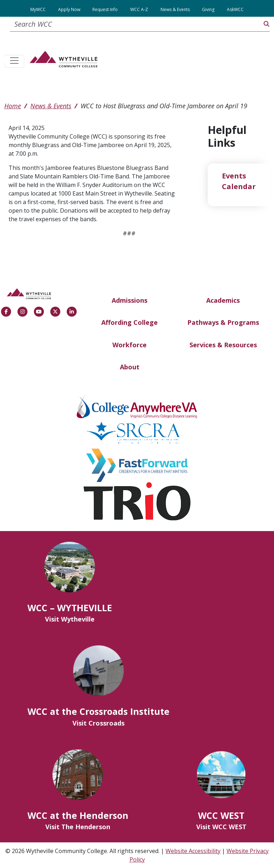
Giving (208, 9)
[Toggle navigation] (14, 61)
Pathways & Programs (223, 322)
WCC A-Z (139, 9)
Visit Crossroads (98, 723)
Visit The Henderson (78, 827)
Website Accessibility (193, 851)
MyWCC (38, 9)
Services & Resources (223, 345)
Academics (223, 300)
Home (13, 106)
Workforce (130, 345)
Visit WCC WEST (221, 827)
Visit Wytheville (70, 619)
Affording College (130, 322)
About (130, 367)
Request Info (105, 9)
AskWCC (235, 9)
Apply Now (69, 9)
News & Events (175, 9)
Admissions (130, 300)
